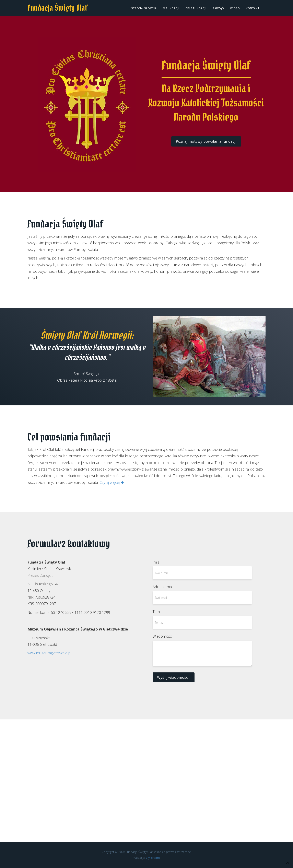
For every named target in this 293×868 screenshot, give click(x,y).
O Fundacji (171, 8)
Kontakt (253, 8)
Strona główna (144, 8)
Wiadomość (162, 636)
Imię (156, 562)
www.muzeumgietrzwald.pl (49, 653)
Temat (158, 612)
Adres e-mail (163, 587)
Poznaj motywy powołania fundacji (206, 141)
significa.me (153, 858)
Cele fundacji (196, 8)
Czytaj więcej (112, 482)
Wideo (235, 8)
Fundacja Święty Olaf (58, 8)
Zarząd (218, 8)
